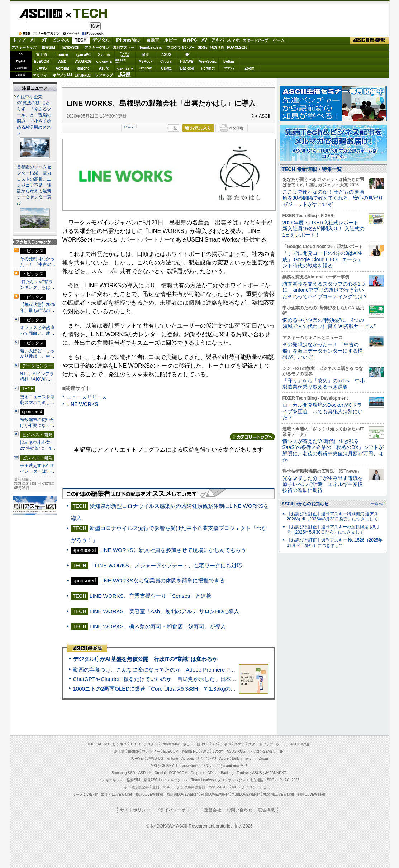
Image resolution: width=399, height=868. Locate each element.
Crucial (166, 61)
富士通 (42, 55)
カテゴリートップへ (252, 437)
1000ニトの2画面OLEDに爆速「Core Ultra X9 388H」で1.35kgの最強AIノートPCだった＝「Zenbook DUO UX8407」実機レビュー (232, 689)
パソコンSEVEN (125, 54)
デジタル (101, 40)
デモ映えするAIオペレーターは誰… (37, 468)
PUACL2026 (237, 47)
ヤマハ (229, 68)
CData (167, 68)
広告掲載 (266, 810)
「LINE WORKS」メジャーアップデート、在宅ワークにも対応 (166, 565)
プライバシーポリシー (177, 810)
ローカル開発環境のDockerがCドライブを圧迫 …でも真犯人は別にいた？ (323, 411)
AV (204, 40)
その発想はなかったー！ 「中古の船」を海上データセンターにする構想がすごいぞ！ (323, 351)
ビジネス (61, 40)
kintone (83, 68)
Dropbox (146, 68)
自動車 (153, 40)
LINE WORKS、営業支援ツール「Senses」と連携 (151, 596)
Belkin (229, 61)
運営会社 (213, 810)
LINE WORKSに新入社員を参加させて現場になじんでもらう (173, 550)
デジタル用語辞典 (191, 787)
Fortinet (208, 68)
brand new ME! (235, 766)
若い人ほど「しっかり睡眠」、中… (37, 354)
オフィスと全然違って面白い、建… (37, 330)
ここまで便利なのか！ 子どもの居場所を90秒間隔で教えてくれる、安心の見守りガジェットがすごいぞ (333, 198)
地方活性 (217, 47)
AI (33, 40)
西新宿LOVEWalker (182, 794)
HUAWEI (187, 61)
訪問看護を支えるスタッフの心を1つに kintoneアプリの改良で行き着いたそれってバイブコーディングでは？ (325, 290)
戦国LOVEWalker (311, 794)
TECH (87, 13)
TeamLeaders (151, 47)
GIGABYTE (104, 62)
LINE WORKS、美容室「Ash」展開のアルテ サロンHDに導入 (164, 611)
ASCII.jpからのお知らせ (305, 504)
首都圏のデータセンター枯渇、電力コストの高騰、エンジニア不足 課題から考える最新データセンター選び (34, 185)
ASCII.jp (41, 13)
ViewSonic (208, 61)
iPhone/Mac (128, 40)
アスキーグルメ (97, 47)
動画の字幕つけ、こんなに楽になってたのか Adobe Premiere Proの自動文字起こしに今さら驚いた (194, 670)
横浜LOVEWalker (149, 794)
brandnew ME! (125, 75)
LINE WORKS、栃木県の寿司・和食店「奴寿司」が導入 (158, 626)
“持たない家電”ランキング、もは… (37, 285)
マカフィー (42, 75)
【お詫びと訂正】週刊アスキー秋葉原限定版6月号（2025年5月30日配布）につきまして (333, 530)
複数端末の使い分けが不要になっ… (37, 423)
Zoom (249, 68)
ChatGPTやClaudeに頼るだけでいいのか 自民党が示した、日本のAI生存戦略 (168, 679)
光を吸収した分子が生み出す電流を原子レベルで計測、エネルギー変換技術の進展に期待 (323, 484)
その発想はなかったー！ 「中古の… (38, 262)
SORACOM (178, 773)
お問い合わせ (239, 810)
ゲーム (279, 40)
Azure (104, 68)
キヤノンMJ (62, 75)
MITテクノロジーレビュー (253, 787)
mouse (62, 55)
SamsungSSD (121, 61)
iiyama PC (190, 751)
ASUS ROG (83, 61)
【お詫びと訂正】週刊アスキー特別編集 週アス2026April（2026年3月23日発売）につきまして (332, 517)
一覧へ (377, 504)
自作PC (190, 40)
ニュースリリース (87, 397)
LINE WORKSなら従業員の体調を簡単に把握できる (162, 580)
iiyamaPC (83, 55)
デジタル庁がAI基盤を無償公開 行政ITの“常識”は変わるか (145, 659)
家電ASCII (71, 47)
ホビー (171, 40)
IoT (44, 40)
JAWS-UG (155, 759)
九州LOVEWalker (246, 794)
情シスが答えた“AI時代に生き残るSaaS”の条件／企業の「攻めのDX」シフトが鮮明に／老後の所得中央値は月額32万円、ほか (333, 450)
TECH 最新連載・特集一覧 (312, 169)
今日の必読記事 (136, 787)
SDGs (202, 47)
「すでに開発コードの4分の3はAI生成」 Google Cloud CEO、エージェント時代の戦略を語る (323, 259)
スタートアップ (255, 40)
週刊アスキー (124, 47)
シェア (129, 126)
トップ (19, 40)
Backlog (187, 68)
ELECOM (42, 61)
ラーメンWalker (85, 794)
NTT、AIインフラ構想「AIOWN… (37, 377)
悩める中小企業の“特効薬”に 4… (38, 445)
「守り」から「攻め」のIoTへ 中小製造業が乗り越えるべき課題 (324, 384)
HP (187, 55)
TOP (91, 744)
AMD (63, 61)
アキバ (218, 40)
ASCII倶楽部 (370, 40)
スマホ (233, 40)
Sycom (104, 55)
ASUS (166, 55)
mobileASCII (219, 787)
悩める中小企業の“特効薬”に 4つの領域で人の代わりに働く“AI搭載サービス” (329, 323)
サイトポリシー (135, 810)
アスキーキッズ (24, 47)
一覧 (173, 128)
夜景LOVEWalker (215, 794)
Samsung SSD (123, 773)
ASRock (146, 61)
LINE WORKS (82, 404)
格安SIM (48, 47)
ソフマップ (104, 75)
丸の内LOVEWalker (279, 794)
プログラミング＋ (232, 780)
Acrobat (62, 68)
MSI (146, 55)
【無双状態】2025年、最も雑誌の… (38, 307)
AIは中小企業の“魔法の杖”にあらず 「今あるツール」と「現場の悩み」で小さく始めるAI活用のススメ (34, 115)
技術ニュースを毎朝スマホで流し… (37, 400)
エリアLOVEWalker (116, 794)
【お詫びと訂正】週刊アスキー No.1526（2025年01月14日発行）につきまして (335, 543)
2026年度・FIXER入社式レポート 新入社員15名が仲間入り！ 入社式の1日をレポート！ (324, 229)
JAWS (42, 68)
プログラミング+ (180, 47)
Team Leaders (203, 780)
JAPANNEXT (83, 75)
